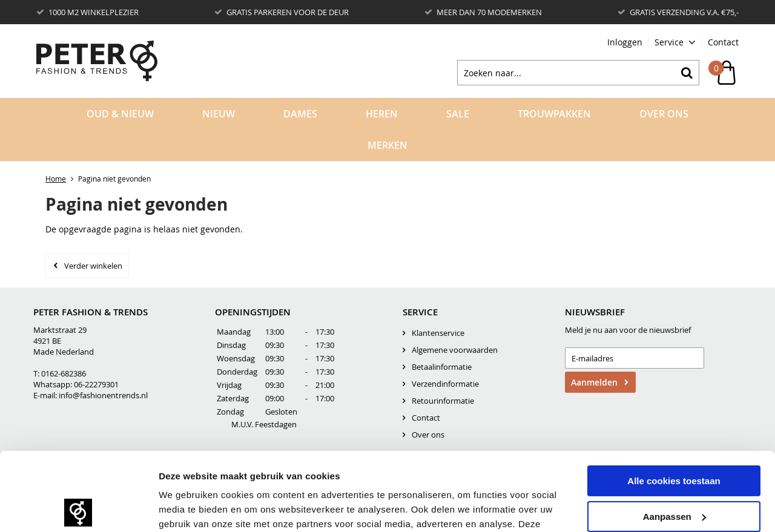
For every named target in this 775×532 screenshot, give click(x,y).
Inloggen (625, 42)
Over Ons (664, 114)
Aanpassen (674, 438)
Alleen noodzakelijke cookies (674, 474)
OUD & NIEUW (120, 114)
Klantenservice (438, 333)
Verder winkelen (93, 266)
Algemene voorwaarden (455, 350)
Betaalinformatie (442, 367)
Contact (723, 42)
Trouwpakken (554, 114)
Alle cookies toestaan (674, 403)
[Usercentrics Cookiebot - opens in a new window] (78, 508)
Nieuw (219, 114)
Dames (300, 114)
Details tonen (187, 508)
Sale (458, 114)
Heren (382, 114)
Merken (387, 145)
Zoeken (687, 73)
